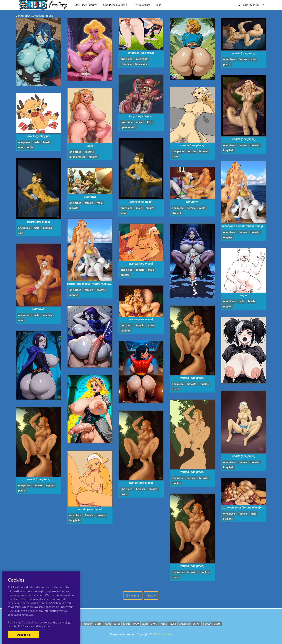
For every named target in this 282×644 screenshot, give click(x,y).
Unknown (192, 202)
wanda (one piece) (244, 53)
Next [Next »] (151, 595)
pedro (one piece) (141, 202)
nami (90, 146)
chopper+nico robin (141, 53)
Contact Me (165, 634)
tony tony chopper (141, 116)
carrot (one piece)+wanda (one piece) (245, 226)
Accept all (23, 635)
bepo (244, 295)
